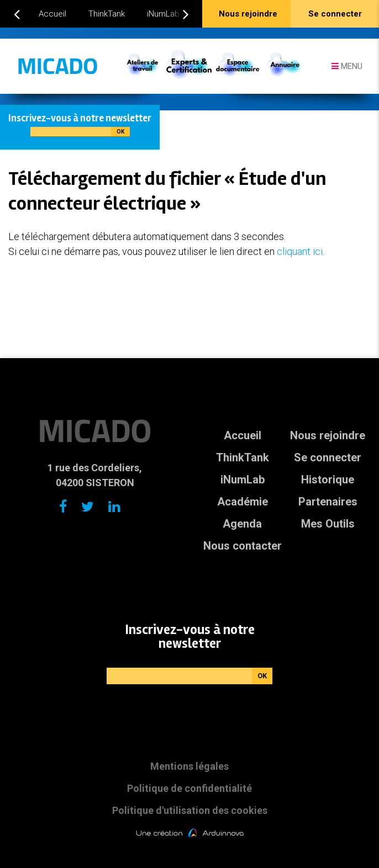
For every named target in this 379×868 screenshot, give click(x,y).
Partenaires (328, 502)
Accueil (52, 14)
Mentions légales (189, 766)
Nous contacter (243, 546)
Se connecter (328, 457)
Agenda (242, 524)
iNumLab (163, 14)
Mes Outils (328, 524)
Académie (243, 502)
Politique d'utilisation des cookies (190, 810)
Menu (347, 66)
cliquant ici (300, 251)
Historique (328, 480)
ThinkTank (107, 14)
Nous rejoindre (328, 435)
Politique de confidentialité (189, 788)
